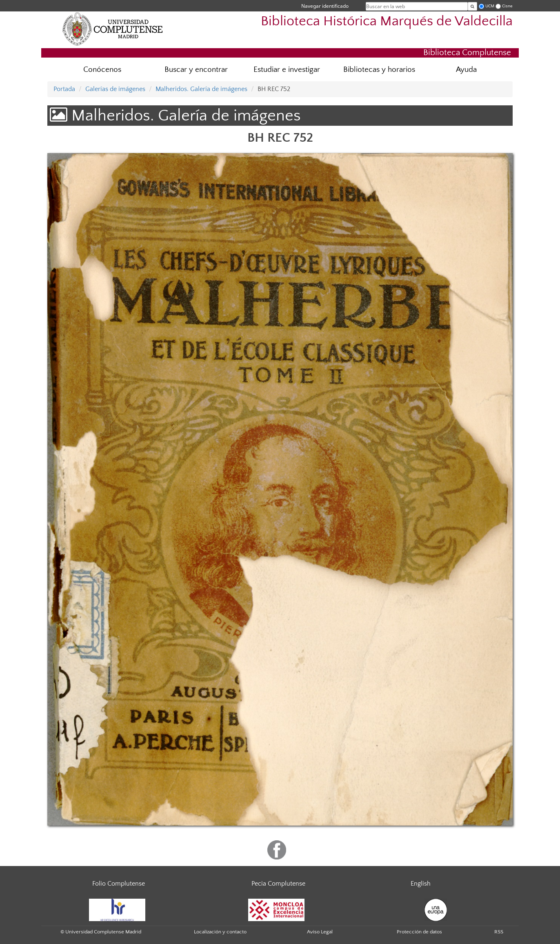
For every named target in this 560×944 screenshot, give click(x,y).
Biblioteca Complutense (467, 52)
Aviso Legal (320, 932)
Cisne (507, 6)
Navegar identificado (325, 6)
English (421, 884)
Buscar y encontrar (196, 70)
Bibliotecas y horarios (379, 70)
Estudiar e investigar (287, 70)
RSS (499, 932)
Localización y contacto (220, 932)
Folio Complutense (119, 884)
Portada (64, 89)
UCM (490, 6)
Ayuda (466, 70)
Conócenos (102, 70)
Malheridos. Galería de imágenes (201, 89)
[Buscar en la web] (472, 6)
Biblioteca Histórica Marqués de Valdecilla (387, 21)
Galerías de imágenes (115, 89)
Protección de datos (419, 932)
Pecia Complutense (278, 884)
